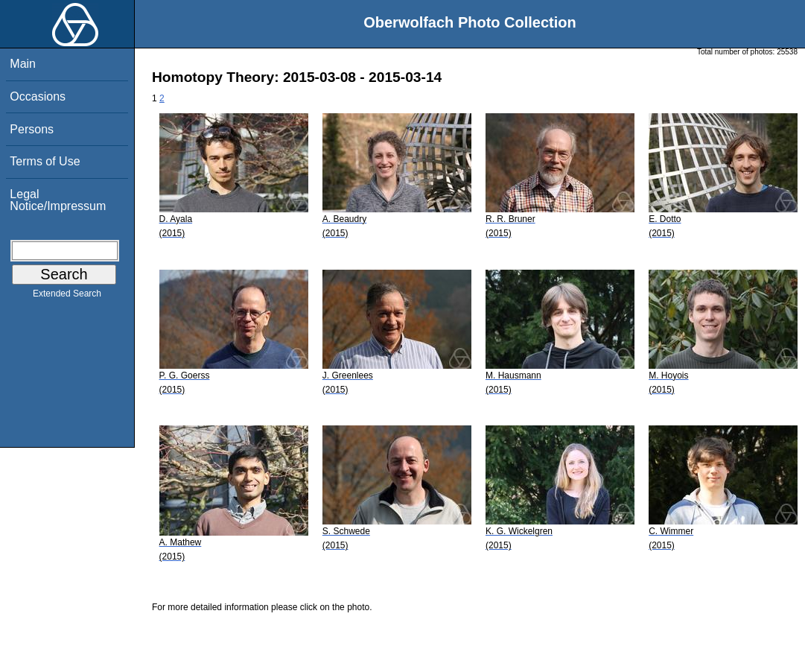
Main (23, 64)
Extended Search (67, 297)
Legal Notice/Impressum (58, 200)
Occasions (38, 96)
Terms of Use (45, 161)
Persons (32, 129)
